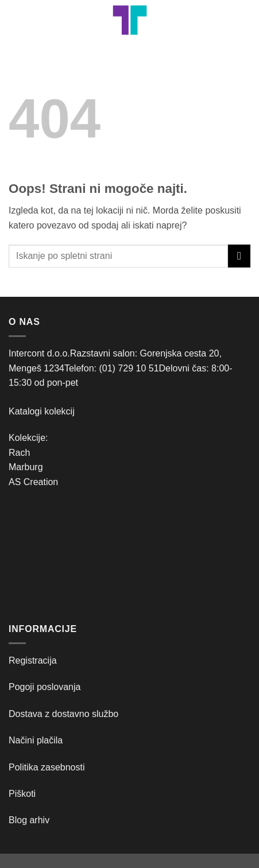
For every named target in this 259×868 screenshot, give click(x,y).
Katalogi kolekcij (42, 411)
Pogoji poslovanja (45, 687)
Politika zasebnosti (47, 767)
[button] (16, 20)
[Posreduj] (239, 256)
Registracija (33, 660)
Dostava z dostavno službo (63, 714)
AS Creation (33, 482)
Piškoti (22, 794)
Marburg (26, 467)
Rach (19, 453)
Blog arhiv (30, 820)
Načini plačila (36, 740)
